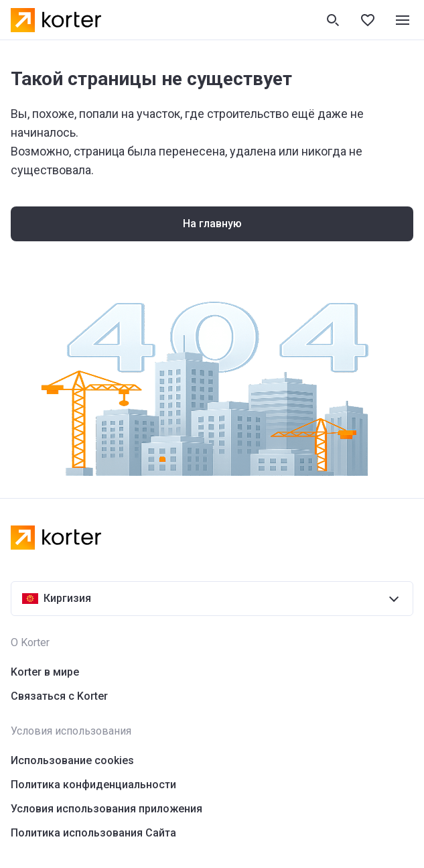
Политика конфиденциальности (93, 785)
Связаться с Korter (59, 696)
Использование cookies (72, 760)
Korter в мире (45, 672)
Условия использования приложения (107, 809)
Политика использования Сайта (93, 833)
